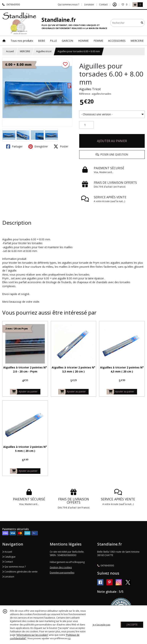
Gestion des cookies (61, 567)
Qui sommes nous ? (14, 567)
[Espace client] (115, 5)
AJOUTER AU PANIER (112, 141)
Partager (14, 146)
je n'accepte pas (101, 625)
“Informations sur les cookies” (32, 635)
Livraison (8, 577)
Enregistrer (38, 146)
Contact (103, 4)
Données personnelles (62, 573)
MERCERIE (25, 51)
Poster (61, 146)
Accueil (10, 51)
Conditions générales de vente (20, 572)
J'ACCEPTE (132, 625)
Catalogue (9, 557)
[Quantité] (86, 125)
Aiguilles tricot (44, 51)
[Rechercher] (142, 23)
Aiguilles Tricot (90, 89)
